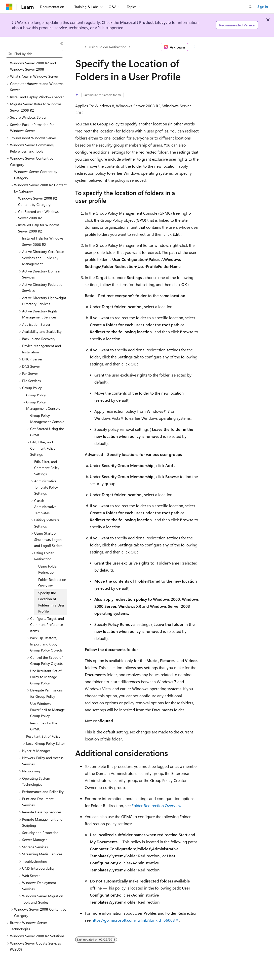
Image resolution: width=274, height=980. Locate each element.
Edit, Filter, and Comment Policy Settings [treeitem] (47, 468)
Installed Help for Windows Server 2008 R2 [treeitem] (43, 241)
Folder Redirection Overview (156, 805)
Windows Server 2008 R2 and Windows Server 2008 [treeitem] (33, 66)
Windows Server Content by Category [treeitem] (36, 175)
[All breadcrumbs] (80, 47)
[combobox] (34, 54)
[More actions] (194, 47)
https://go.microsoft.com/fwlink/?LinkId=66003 (133, 920)
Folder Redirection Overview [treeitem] (52, 583)
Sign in (263, 6)
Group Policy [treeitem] (36, 395)
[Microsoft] (9, 7)
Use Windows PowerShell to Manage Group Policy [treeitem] (47, 710)
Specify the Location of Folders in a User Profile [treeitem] (51, 602)
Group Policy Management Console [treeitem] (47, 418)
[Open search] (250, 7)
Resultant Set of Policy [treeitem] (43, 736)
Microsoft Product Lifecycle (145, 22)
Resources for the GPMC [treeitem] (44, 726)
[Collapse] (62, 43)
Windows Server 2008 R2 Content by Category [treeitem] (38, 201)
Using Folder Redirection (108, 47)
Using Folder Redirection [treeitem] (48, 569)
